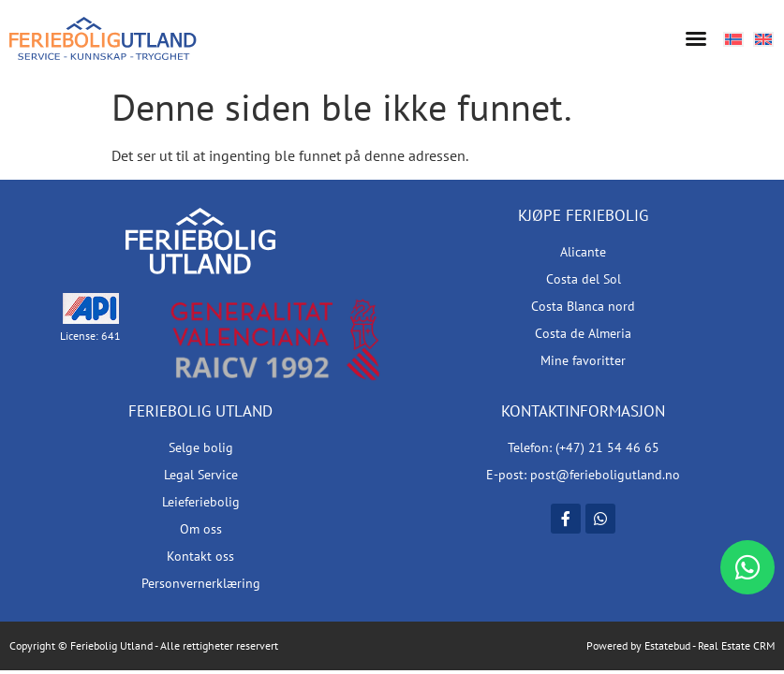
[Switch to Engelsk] (763, 38)
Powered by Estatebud (638, 645)
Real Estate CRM (736, 645)
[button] (696, 38)
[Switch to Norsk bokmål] (733, 38)
